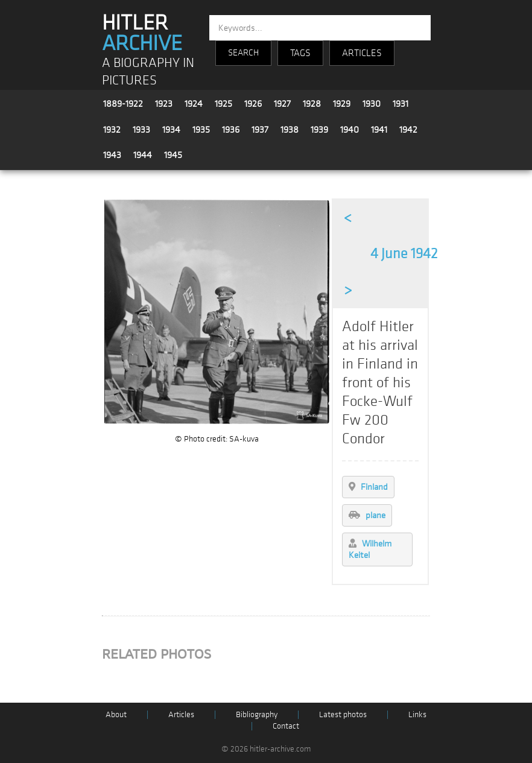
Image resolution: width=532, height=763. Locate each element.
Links (417, 714)
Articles (181, 714)
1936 (231, 130)
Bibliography (257, 714)
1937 (260, 130)
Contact (286, 726)
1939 (319, 130)
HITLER (142, 33)
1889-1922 (123, 104)
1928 (312, 104)
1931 (401, 104)
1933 (141, 130)
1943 (112, 155)
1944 (143, 155)
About (116, 714)
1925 (223, 104)
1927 (282, 104)
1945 (173, 155)
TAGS (300, 53)
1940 (350, 130)
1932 (112, 130)
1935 (201, 130)
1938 (290, 130)
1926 (253, 104)
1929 (342, 104)
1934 (171, 130)
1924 (194, 104)
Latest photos (343, 714)
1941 (379, 130)
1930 (372, 104)
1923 (164, 104)
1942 (408, 130)
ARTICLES (362, 53)
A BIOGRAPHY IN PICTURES (148, 72)
